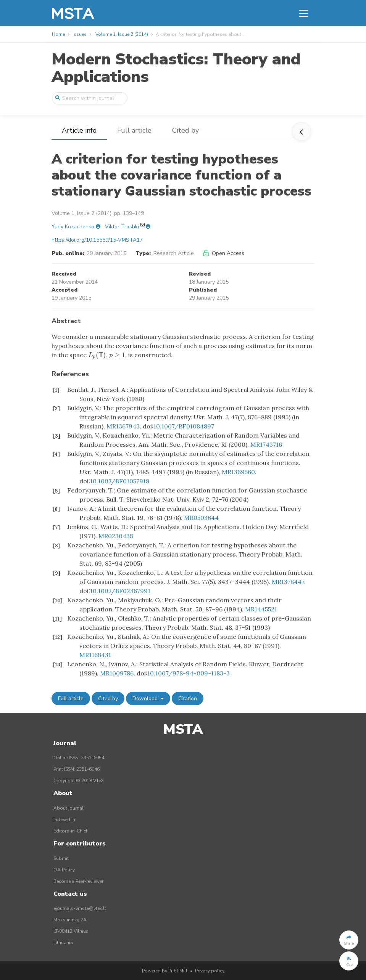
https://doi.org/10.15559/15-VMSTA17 (97, 240)
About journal (69, 808)
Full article (134, 130)
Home (58, 34)
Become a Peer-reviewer (78, 881)
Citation (188, 699)
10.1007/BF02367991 (120, 591)
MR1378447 (288, 582)
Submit (61, 858)
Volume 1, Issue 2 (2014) (122, 34)
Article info (79, 130)
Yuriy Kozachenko (73, 227)
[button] (349, 940)
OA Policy (64, 870)
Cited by (185, 130)
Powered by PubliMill (165, 971)
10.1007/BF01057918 (120, 481)
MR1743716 (266, 444)
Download (146, 699)
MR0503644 (201, 518)
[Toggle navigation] (304, 13)
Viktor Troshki (122, 227)
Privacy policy (210, 971)
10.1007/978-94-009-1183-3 (189, 673)
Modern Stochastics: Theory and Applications (176, 68)
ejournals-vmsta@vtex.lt (80, 908)
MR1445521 (261, 609)
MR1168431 (95, 655)
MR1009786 (117, 673)
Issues (80, 34)
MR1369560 (238, 472)
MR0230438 (116, 536)
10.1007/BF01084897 (184, 426)
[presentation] (97, 355)
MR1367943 (123, 426)
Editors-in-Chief (70, 831)
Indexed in (64, 820)
